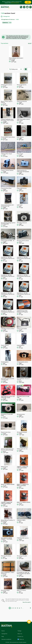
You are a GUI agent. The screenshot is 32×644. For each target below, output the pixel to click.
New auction (24, 7)
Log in (27, 7)
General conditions (6, 639)
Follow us (21, 639)
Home (3, 631)
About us (20, 634)
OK (28, 2)
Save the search (27, 602)
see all (30, 43)
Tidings (19, 631)
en (30, 7)
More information (15, 3)
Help (3, 637)
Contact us (20, 637)
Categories (6, 16)
